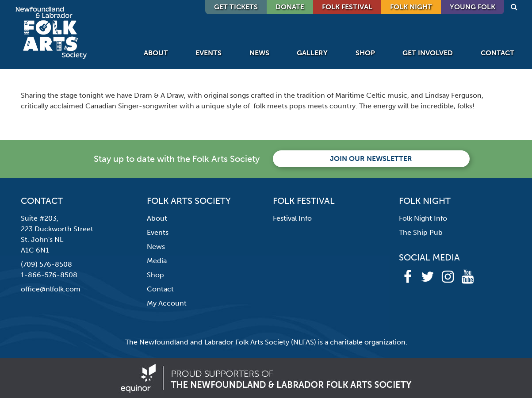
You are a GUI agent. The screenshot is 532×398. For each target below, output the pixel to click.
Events (209, 53)
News (259, 53)
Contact (498, 53)
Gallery (312, 53)
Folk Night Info (423, 218)
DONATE (290, 7)
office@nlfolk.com (51, 289)
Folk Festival (347, 7)
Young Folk (473, 7)
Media (157, 261)
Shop (365, 53)
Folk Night (411, 7)
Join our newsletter (371, 159)
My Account (167, 303)
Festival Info (292, 218)
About (156, 53)
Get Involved (428, 53)
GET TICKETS (236, 7)
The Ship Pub (421, 232)
